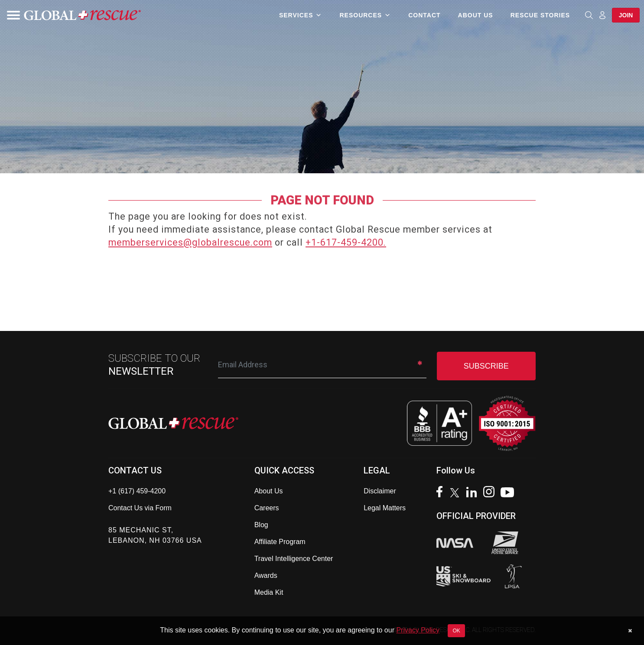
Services (300, 15)
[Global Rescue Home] (82, 15)
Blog (261, 525)
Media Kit (269, 592)
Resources (365, 15)
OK (456, 631)
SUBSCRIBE (486, 366)
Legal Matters (385, 508)
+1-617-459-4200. (346, 242)
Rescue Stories (540, 15)
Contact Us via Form (140, 508)
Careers (267, 508)
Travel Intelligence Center (294, 559)
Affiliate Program (280, 542)
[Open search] (589, 15)
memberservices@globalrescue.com (190, 242)
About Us (475, 15)
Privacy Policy (418, 630)
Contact (424, 15)
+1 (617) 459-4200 (137, 491)
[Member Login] (602, 15)
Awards (266, 575)
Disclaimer (380, 491)
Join (626, 15)
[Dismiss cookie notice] (630, 631)
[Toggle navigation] (11, 15)
